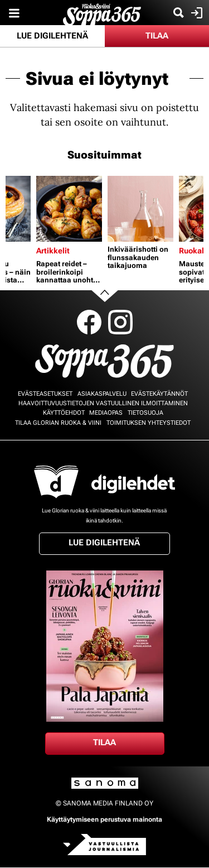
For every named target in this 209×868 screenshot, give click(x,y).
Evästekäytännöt (159, 394)
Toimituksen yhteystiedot (149, 423)
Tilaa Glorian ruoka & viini (58, 423)
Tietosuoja (145, 413)
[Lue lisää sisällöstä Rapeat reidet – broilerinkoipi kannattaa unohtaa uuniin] (69, 209)
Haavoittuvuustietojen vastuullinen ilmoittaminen (103, 403)
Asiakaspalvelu (102, 394)
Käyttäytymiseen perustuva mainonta (104, 819)
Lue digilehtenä (52, 36)
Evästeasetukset (45, 394)
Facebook (89, 322)
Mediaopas (106, 413)
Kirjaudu (195, 13)
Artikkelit (53, 251)
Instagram (120, 322)
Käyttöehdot (64, 413)
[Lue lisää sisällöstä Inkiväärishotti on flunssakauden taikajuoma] (140, 209)
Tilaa (157, 36)
